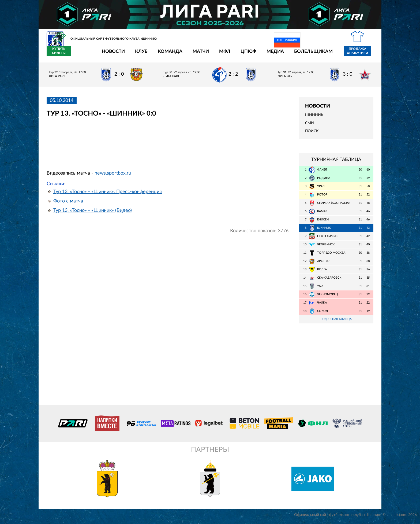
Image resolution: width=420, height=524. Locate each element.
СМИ (310, 126)
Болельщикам (282, 54)
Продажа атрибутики (326, 54)
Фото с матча (68, 204)
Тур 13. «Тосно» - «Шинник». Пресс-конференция (108, 195)
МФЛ (193, 54)
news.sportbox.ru (113, 176)
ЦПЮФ (217, 54)
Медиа (244, 54)
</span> (133, 147)
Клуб (110, 54)
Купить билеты (361, 54)
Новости (82, 54)
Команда (139, 54)
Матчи (169, 54)
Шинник (314, 118)
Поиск (312, 134)
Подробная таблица (336, 322)
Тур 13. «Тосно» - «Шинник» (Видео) (93, 213)
